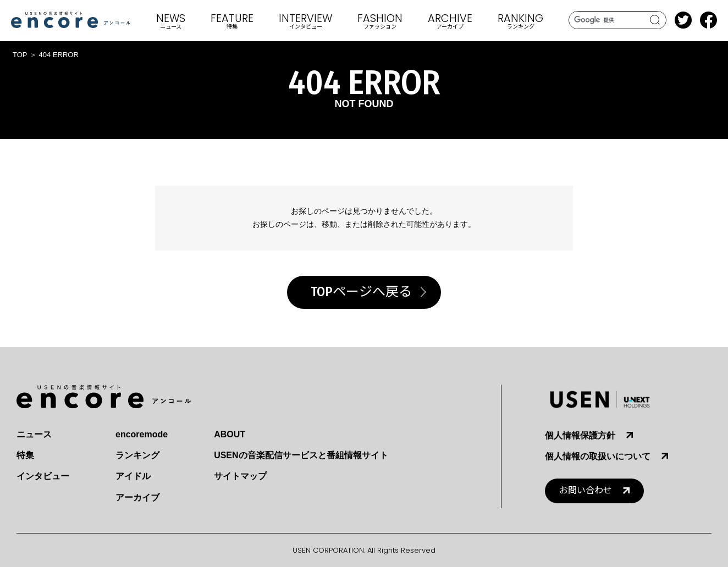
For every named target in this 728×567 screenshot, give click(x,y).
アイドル (133, 476)
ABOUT (230, 434)
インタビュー (43, 476)
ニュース (34, 434)
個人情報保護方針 (580, 435)
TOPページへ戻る (361, 292)
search (655, 20)
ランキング (137, 455)
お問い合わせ (586, 490)
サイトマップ (240, 476)
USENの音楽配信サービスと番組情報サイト (301, 455)
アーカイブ (137, 497)
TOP (20, 55)
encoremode (142, 434)
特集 (25, 455)
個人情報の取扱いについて (598, 456)
